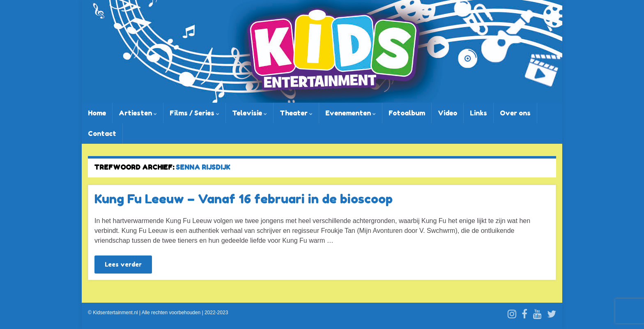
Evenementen (351, 113)
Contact (102, 133)
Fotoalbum (407, 113)
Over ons (515, 113)
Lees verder (123, 264)
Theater (296, 113)
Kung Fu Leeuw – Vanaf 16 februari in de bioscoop (244, 199)
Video (447, 113)
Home (97, 113)
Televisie (250, 113)
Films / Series (194, 113)
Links (478, 113)
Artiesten (138, 113)
